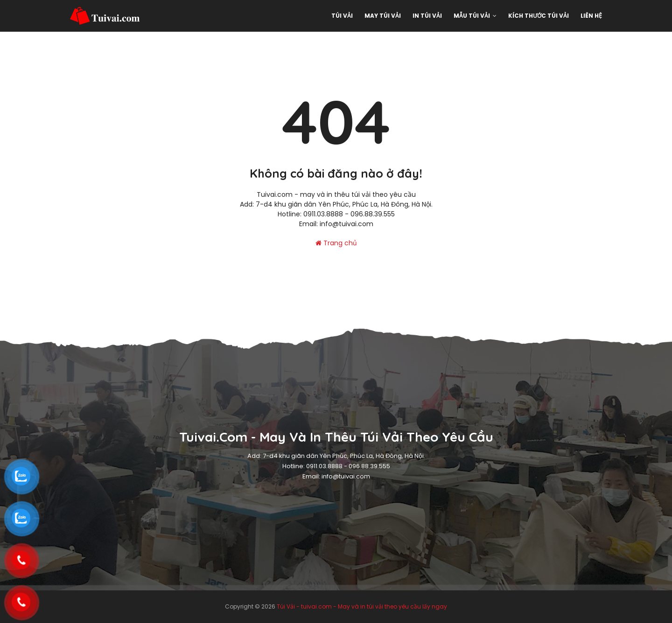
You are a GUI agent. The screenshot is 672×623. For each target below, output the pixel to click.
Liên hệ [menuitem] (591, 16)
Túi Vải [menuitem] (342, 16)
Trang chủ (336, 243)
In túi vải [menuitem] (427, 16)
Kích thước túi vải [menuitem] (539, 16)
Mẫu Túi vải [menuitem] (472, 16)
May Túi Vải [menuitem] (383, 16)
